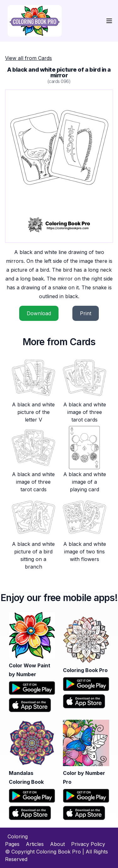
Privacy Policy (88, 844)
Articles (35, 844)
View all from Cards (28, 58)
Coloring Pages (16, 840)
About (57, 844)
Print (86, 313)
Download (39, 313)
